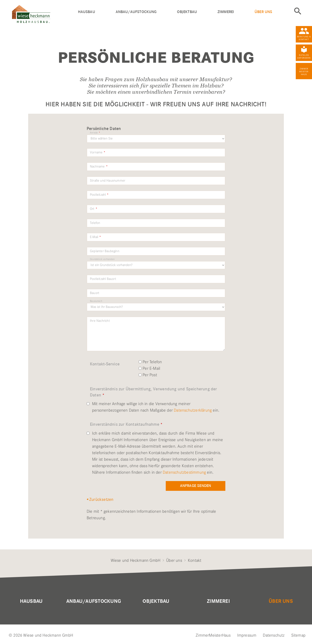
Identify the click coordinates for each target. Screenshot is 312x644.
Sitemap (298, 635)
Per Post (148, 375)
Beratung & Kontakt (304, 38)
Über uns (263, 12)
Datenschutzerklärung (193, 410)
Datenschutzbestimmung (184, 472)
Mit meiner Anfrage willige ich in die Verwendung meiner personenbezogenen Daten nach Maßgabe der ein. (153, 407)
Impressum (247, 635)
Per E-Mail (149, 368)
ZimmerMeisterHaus (213, 635)
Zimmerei (226, 12)
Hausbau (87, 12)
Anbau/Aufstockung (136, 12)
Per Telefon (150, 362)
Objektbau (187, 12)
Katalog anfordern (304, 56)
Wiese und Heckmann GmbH (136, 560)
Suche (298, 11)
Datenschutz (274, 635)
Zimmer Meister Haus (304, 71)
